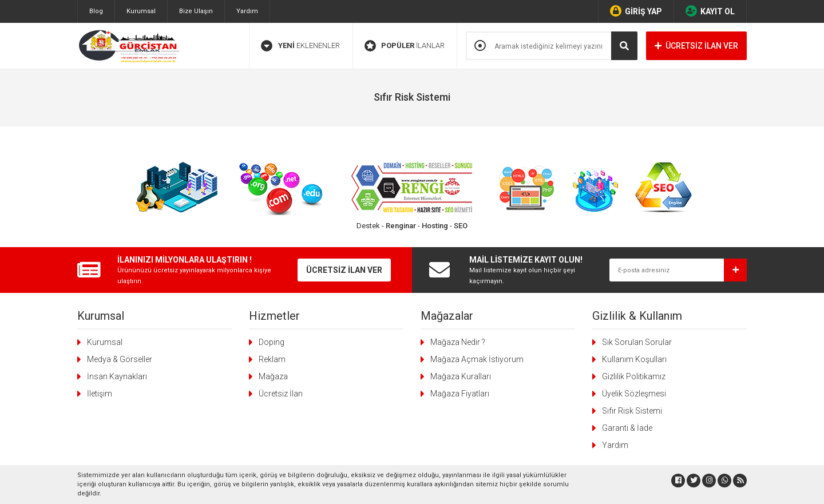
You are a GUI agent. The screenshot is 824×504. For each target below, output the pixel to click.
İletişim (100, 394)
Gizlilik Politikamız (634, 376)
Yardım (247, 11)
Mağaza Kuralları (461, 376)
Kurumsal (141, 11)
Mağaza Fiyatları (460, 394)
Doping (272, 342)
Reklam (272, 359)
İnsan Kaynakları (117, 376)
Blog (96, 11)
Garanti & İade (627, 428)
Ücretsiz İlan (281, 394)
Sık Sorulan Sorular (637, 342)
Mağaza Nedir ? (458, 342)
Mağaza (273, 376)
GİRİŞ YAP (636, 11)
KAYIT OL (710, 11)
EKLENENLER (300, 46)
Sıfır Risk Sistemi (632, 411)
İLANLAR (405, 46)
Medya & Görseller (120, 359)
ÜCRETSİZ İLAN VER (696, 46)
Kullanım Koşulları (634, 359)
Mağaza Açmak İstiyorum (477, 359)
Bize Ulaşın (196, 11)
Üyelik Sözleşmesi (634, 394)
